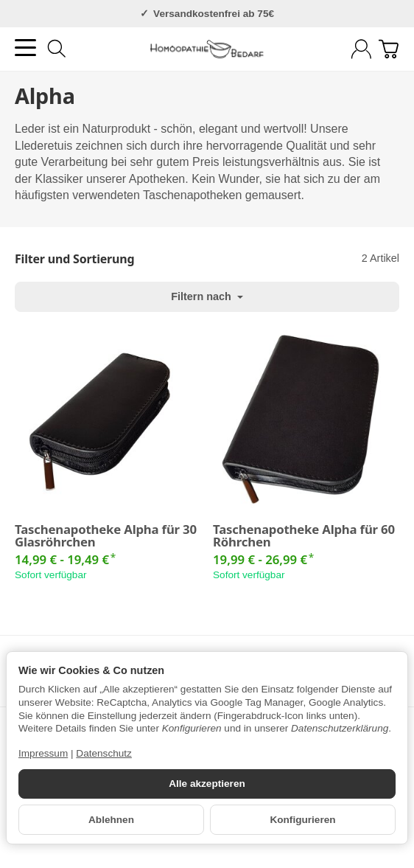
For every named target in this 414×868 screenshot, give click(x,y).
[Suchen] (57, 49)
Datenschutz (104, 753)
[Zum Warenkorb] (389, 49)
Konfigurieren (302, 820)
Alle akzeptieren (207, 784)
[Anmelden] (361, 49)
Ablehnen (111, 820)
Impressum (43, 753)
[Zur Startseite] (207, 49)
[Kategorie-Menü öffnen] (25, 48)
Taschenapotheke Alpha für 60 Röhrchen (304, 536)
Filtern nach (207, 296)
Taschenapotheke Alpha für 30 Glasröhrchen (106, 536)
